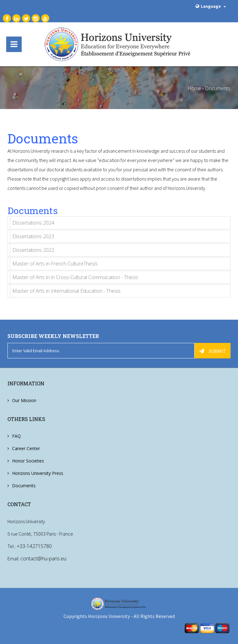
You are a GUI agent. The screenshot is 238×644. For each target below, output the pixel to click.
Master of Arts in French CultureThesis (55, 264)
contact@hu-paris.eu (43, 559)
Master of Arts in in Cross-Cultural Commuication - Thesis (75, 277)
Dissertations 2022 (33, 250)
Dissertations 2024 (33, 223)
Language (211, 6)
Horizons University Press (38, 473)
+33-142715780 (34, 546)
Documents (218, 88)
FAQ (16, 436)
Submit (213, 351)
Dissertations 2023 (33, 236)
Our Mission (24, 400)
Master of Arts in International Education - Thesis (66, 291)
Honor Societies (28, 461)
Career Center (26, 448)
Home (194, 88)
